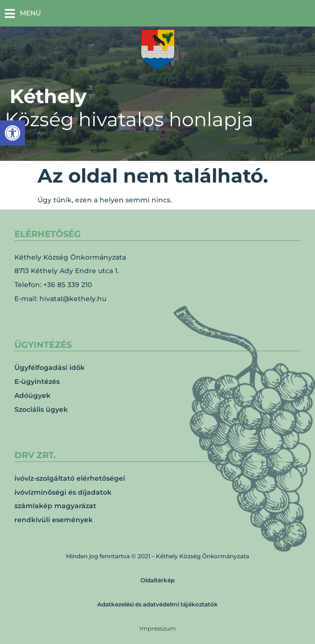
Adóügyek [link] (32, 395)
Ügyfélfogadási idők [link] (50, 368)
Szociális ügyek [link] (41, 409)
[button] (23, 13)
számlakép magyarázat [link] (55, 506)
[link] (13, 133)
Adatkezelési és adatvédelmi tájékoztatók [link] (157, 604)
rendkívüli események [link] (54, 520)
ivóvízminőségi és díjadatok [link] (63, 492)
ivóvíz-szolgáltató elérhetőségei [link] (70, 478)
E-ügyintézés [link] (37, 381)
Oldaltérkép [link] (157, 580)
